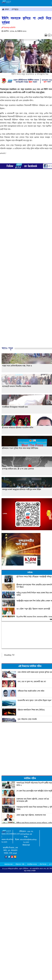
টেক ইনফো (43, 864)
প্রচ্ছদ (6, 9)
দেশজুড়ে (15, 9)
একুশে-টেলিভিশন (24, 869)
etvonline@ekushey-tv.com (29, 841)
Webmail (26, 845)
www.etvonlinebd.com (11, 834)
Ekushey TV (9, 655)
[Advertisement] (25, 263)
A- (49, 35)
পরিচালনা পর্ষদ (20, 864)
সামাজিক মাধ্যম (32, 864)
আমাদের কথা (9, 864)
